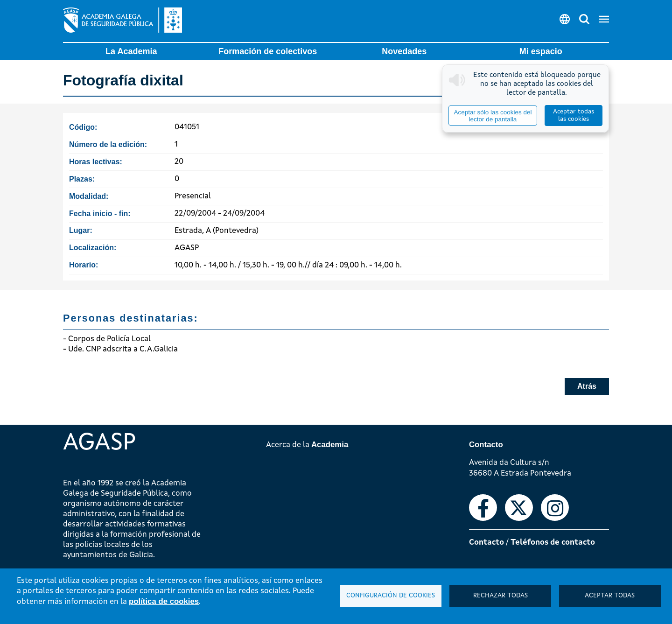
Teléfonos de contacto (553, 543)
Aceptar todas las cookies (574, 116)
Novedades (404, 51)
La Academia (131, 51)
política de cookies (164, 601)
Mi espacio (541, 51)
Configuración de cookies (391, 596)
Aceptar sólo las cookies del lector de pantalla (493, 116)
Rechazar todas (500, 596)
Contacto (486, 543)
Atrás (587, 386)
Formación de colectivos (268, 51)
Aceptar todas (610, 596)
